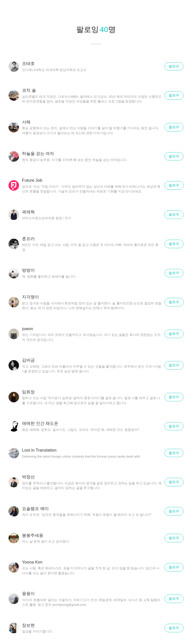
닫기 (182, 10)
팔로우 (174, 66)
